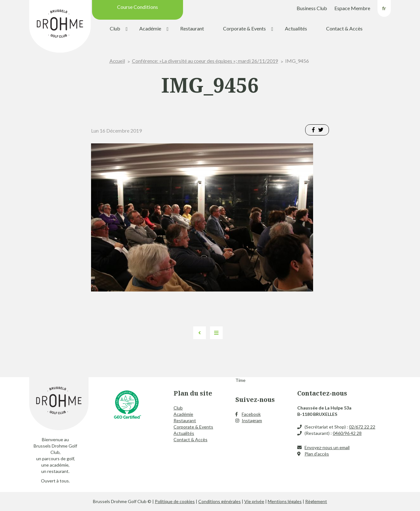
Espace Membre (352, 8)
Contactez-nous (322, 393)
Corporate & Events (244, 28)
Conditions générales (220, 501)
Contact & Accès (344, 28)
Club (115, 28)
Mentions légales (285, 501)
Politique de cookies (175, 501)
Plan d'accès (317, 454)
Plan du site (193, 393)
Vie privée (254, 501)
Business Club (312, 8)
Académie (150, 28)
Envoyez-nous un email (327, 447)
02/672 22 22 (362, 427)
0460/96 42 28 (347, 433)
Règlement (316, 501)
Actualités (296, 28)
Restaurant (192, 28)
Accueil (117, 61)
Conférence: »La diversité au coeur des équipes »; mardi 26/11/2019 (205, 61)
